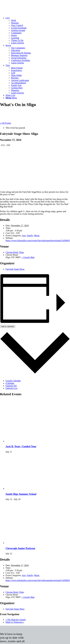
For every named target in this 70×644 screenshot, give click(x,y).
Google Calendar (13, 381)
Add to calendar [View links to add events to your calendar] (8, 326)
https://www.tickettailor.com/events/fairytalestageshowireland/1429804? (38, 241)
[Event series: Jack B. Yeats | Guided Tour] (13, 452)
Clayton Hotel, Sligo (15, 252)
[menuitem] (38, 30)
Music (37, 236)
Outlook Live (12, 388)
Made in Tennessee (15, 622)
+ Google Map (28, 257)
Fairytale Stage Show (15, 269)
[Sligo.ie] (21, 13)
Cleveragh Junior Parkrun (20, 548)
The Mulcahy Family (16, 620)
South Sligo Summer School (21, 494)
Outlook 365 (11, 386)
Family (30, 236)
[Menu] (11, 98)
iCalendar (10, 383)
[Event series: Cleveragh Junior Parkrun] (14, 554)
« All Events (5, 123)
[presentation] (38, 441)
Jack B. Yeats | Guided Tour (21, 446)
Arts (24, 236)
